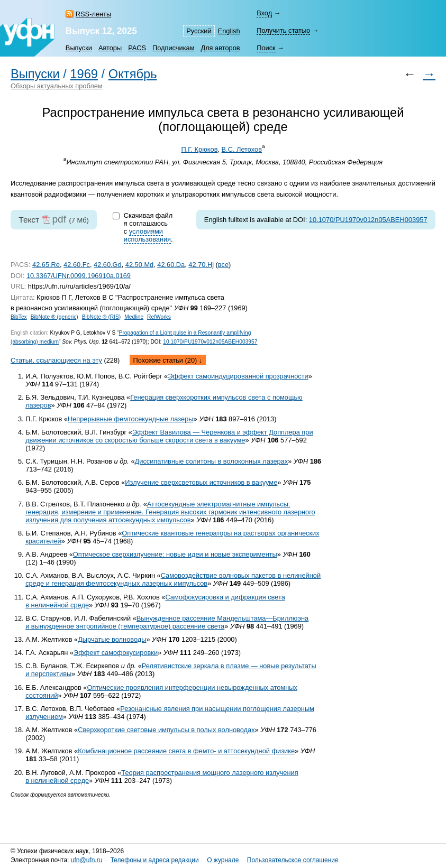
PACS (137, 48)
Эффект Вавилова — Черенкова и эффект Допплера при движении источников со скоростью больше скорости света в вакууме (169, 436)
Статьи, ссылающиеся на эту (56, 360)
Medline (134, 317)
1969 (84, 74)
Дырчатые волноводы (112, 639)
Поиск (266, 48)
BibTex (19, 317)
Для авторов (220, 48)
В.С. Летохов (242, 149)
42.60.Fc (77, 265)
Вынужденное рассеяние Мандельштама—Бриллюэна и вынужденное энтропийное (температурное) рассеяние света (167, 622)
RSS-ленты (93, 14)
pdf (59, 219)
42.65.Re (46, 265)
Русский (199, 31)
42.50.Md (139, 265)
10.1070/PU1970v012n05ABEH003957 (368, 220)
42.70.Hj (201, 265)
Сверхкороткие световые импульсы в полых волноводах (166, 730)
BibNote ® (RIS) (102, 317)
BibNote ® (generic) (54, 317)
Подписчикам (173, 48)
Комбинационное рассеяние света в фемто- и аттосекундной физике (186, 751)
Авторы (110, 48)
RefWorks (159, 317)
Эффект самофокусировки (116, 653)
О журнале (223, 860)
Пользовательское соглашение (293, 860)
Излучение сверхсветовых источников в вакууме (201, 482)
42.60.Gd (108, 265)
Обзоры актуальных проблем (57, 86)
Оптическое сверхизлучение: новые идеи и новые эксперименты (175, 554)
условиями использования (147, 235)
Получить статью (283, 30)
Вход (264, 13)
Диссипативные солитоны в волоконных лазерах (212, 461)
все (223, 265)
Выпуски (79, 48)
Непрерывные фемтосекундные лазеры (131, 419)
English (229, 31)
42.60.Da (171, 265)
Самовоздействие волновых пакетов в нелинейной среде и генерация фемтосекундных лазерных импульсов (173, 579)
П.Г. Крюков (199, 149)
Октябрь (133, 74)
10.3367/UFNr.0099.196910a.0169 (79, 276)
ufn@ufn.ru (87, 860)
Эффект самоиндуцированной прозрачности (238, 376)
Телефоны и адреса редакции (155, 860)
